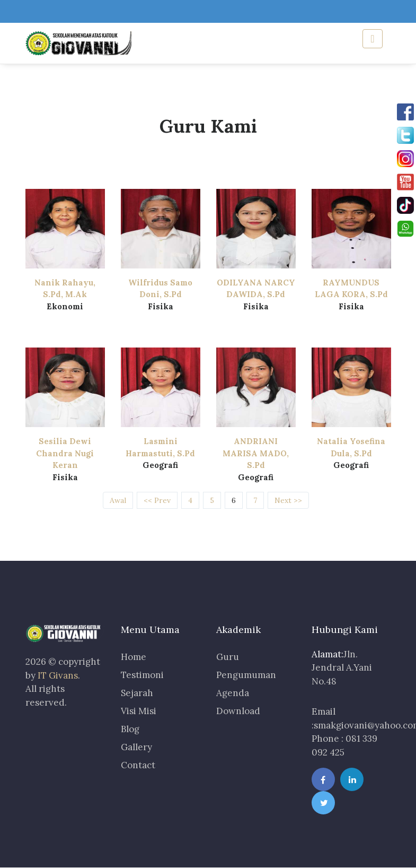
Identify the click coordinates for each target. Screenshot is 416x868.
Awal (118, 500)
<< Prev (157, 500)
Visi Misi (139, 711)
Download (238, 711)
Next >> (288, 500)
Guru (228, 657)
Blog (130, 729)
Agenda (233, 693)
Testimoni (142, 675)
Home (134, 657)
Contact (138, 765)
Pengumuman (246, 675)
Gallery (136, 747)
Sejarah (137, 693)
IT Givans (58, 675)
